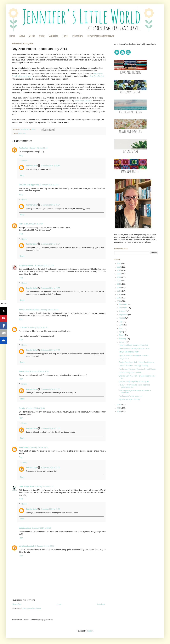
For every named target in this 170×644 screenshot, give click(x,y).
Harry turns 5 (124, 359)
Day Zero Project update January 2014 (134, 382)
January (123, 342)
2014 (119, 301)
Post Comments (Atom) (32, 608)
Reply (21, 155)
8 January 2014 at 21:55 (50, 288)
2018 (119, 288)
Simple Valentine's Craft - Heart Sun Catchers (137, 362)
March (122, 335)
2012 (119, 408)
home (20, 133)
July (121, 321)
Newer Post (17, 604)
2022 (119, 274)
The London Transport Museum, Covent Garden (137, 369)
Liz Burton (23, 328)
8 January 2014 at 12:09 (49, 185)
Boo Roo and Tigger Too (29, 185)
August (122, 318)
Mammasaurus (25, 528)
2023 (119, 270)
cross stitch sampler (83, 101)
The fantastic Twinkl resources (131, 396)
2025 (119, 264)
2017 (119, 291)
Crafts (42, 36)
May (121, 328)
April (121, 332)
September (124, 315)
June (121, 325)
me (24, 133)
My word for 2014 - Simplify (129, 399)
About (22, 36)
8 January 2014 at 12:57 (49, 310)
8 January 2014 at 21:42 (44, 486)
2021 (119, 277)
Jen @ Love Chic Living (29, 310)
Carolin (22, 408)
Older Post (101, 604)
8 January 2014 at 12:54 (44, 266)
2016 (119, 294)
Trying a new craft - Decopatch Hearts (134, 355)
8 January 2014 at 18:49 (35, 408)
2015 (119, 298)
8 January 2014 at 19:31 (39, 447)
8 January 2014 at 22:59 (41, 528)
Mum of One (24, 372)
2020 (119, 281)
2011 (119, 411)
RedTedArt (23, 148)
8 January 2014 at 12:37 (33, 224)
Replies (24, 161)
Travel (65, 36)
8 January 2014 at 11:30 (38, 148)
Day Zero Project (97, 76)
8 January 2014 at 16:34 (38, 328)
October (123, 311)
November (123, 308)
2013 (119, 405)
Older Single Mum (26, 486)
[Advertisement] (133, 436)
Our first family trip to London (130, 373)
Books (32, 36)
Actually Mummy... (26, 266)
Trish (21, 224)
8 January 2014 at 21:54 (50, 166)
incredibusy (24, 447)
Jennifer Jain (31, 166)
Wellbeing (53, 36)
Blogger (90, 631)
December (123, 304)
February (123, 339)
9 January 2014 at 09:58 (45, 546)
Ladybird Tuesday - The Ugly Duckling (134, 366)
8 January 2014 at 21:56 (50, 428)
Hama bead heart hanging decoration (133, 345)
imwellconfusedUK (27, 546)
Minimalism (78, 36)
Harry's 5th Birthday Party (129, 352)
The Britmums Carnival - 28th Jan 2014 (134, 348)
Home (12, 36)
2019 (119, 284)
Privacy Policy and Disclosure (101, 36)
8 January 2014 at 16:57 (39, 372)
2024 (119, 267)
